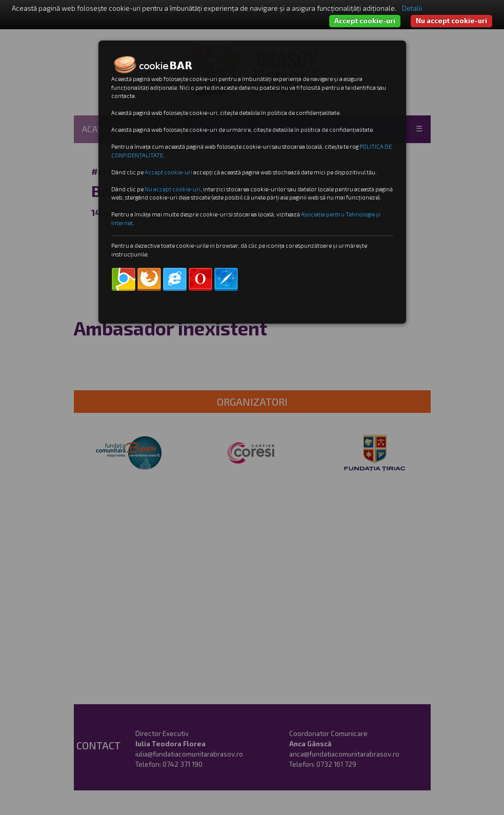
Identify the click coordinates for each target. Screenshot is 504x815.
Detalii (412, 8)
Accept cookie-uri (365, 21)
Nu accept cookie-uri (451, 21)
